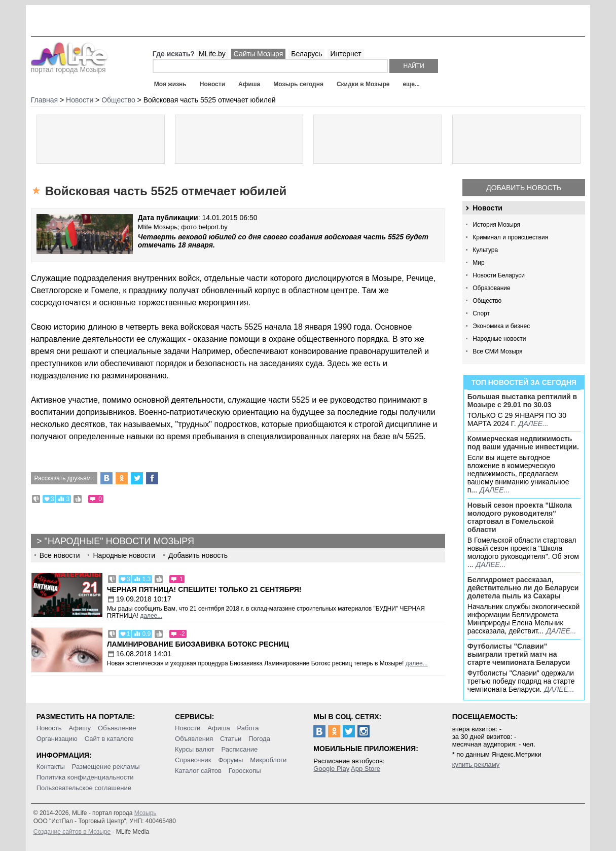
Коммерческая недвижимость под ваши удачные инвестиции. (523, 443)
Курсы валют (195, 749)
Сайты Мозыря (258, 54)
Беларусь (306, 54)
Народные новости (499, 339)
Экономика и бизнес (501, 326)
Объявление (117, 728)
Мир (478, 263)
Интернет (346, 54)
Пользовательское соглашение (84, 788)
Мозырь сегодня (298, 84)
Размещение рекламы (106, 767)
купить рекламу (476, 765)
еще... (411, 84)
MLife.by (212, 54)
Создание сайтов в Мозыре (72, 832)
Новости (212, 84)
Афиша (249, 84)
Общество (487, 301)
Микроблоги (268, 760)
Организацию (57, 739)
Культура (485, 250)
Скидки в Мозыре (363, 84)
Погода (259, 739)
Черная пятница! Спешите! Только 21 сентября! (204, 589)
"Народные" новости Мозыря (119, 541)
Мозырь (146, 813)
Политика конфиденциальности (85, 777)
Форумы (230, 760)
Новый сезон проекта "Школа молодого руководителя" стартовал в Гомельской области (520, 517)
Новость (49, 728)
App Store (366, 769)
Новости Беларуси (499, 275)
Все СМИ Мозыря (497, 351)
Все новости (60, 555)
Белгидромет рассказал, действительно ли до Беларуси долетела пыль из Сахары (523, 588)
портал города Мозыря (69, 66)
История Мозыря (496, 225)
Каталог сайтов (198, 771)
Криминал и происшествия (510, 237)
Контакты (51, 767)
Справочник (193, 760)
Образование (491, 288)
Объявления (194, 739)
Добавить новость (524, 188)
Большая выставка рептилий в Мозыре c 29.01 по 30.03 (522, 401)
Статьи (231, 739)
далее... (534, 423)
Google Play (331, 769)
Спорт (481, 313)
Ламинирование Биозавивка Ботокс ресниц (198, 644)
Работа (248, 728)
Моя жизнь (170, 84)
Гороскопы (245, 771)
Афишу (80, 728)
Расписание (240, 749)
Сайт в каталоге (109, 739)
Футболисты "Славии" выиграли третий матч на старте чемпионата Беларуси (519, 654)
